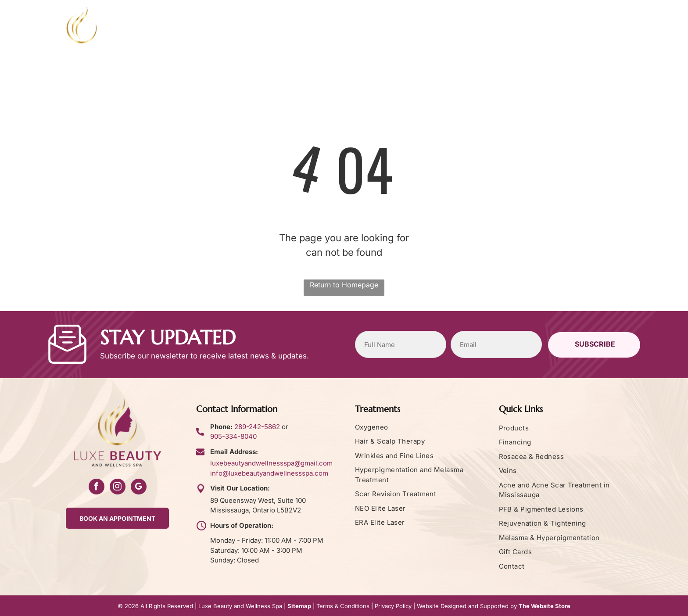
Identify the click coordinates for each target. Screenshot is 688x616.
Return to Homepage (344, 285)
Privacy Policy (393, 606)
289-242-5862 (257, 427)
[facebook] (97, 488)
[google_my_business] (139, 488)
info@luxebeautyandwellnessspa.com (269, 473)
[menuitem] (216, 33)
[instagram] (118, 488)
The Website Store (545, 606)
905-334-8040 (233, 436)
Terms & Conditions (343, 606)
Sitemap (299, 606)
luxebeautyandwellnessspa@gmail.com (271, 463)
